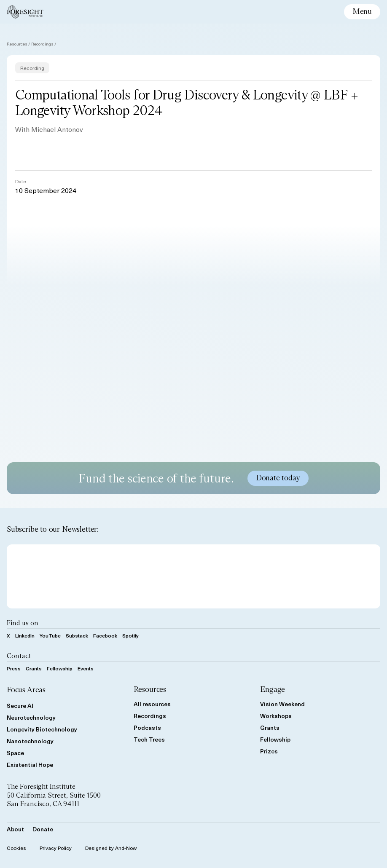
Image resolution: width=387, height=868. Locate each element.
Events (86, 668)
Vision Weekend (282, 704)
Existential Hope (30, 765)
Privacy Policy (56, 848)
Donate (43, 829)
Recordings (42, 44)
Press (14, 668)
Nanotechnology (30, 741)
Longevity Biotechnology (42, 729)
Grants (34, 668)
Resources (17, 44)
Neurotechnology (31, 717)
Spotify (130, 635)
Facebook (105, 635)
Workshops (276, 716)
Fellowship (60, 668)
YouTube (50, 635)
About (15, 829)
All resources (152, 704)
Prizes (269, 751)
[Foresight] (25, 12)
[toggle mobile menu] (362, 12)
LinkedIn (25, 635)
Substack (77, 635)
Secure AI (20, 706)
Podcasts (147, 727)
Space (15, 753)
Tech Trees (149, 739)
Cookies (16, 848)
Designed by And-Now (111, 848)
